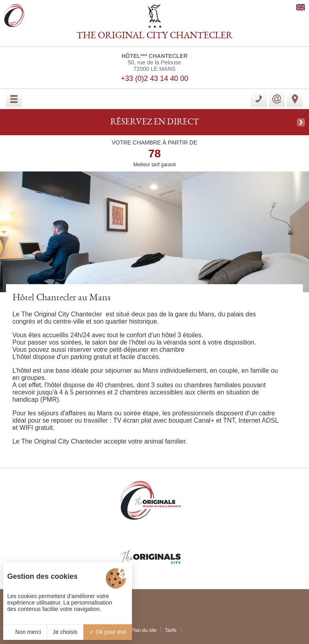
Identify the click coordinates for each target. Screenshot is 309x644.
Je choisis (65, 632)
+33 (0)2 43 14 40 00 (154, 78)
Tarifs (171, 630)
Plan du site (144, 630)
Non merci (25, 632)
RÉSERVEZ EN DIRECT (155, 122)
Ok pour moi (108, 632)
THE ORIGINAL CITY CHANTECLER (154, 36)
